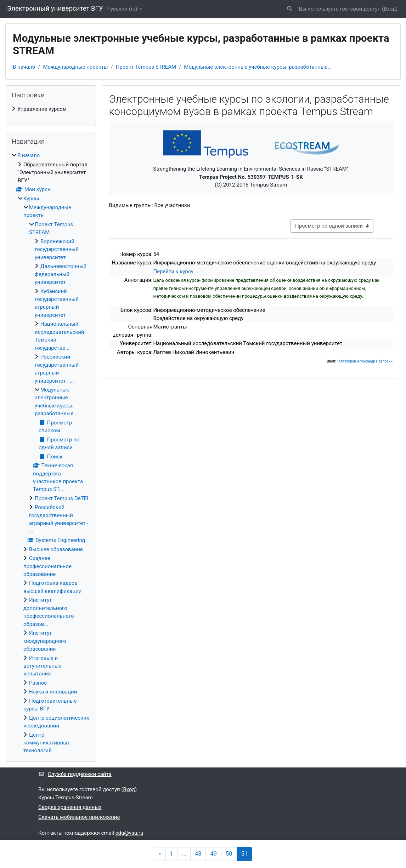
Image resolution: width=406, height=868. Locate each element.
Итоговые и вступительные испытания (43, 666)
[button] (290, 9)
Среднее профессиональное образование (47, 566)
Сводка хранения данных (70, 807)
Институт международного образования (45, 641)
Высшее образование (56, 549)
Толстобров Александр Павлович (365, 361)
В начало (24, 67)
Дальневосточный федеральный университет (61, 274)
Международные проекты (75, 67)
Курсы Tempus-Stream (66, 798)
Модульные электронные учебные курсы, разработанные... (258, 67)
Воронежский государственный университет (57, 249)
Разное (38, 683)
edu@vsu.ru (129, 833)
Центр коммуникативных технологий (47, 743)
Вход (390, 9)
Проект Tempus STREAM (146, 67)
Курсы (31, 199)
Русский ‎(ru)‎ (122, 9)
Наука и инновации (53, 692)
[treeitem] (51, 109)
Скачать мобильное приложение (79, 817)
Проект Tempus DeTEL (62, 498)
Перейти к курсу (173, 272)
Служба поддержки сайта (75, 774)
